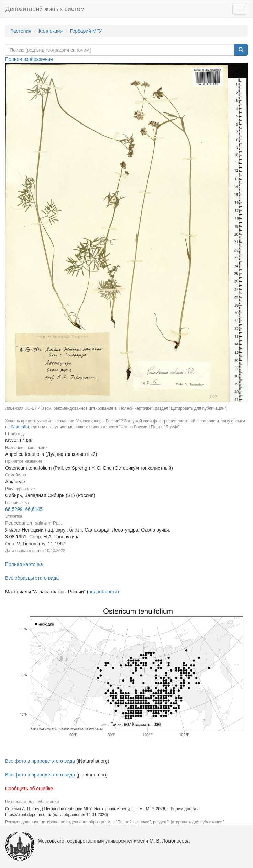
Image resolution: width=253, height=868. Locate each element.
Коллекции (51, 31)
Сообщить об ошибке (29, 789)
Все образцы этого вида (32, 578)
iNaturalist (20, 427)
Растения (21, 31)
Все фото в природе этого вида (40, 761)
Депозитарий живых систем (45, 9)
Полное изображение (29, 59)
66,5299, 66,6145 (24, 509)
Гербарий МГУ (86, 31)
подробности (103, 592)
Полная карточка (24, 564)
